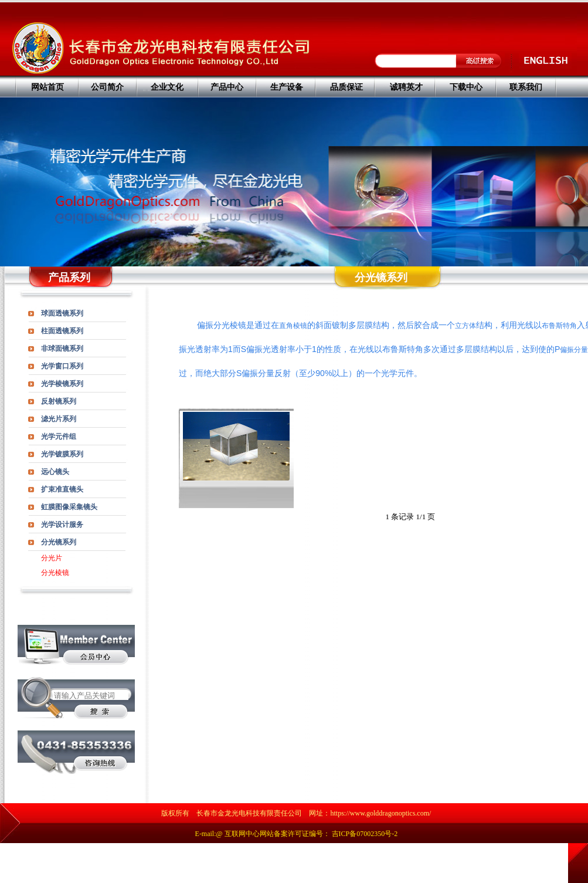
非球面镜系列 (62, 349)
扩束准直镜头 (62, 489)
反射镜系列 (59, 401)
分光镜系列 (59, 542)
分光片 (52, 558)
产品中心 (227, 87)
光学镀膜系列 (62, 454)
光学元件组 (59, 437)
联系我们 (526, 87)
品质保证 (346, 87)
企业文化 (167, 87)
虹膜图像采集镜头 (69, 507)
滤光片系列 (59, 419)
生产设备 (287, 87)
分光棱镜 (55, 573)
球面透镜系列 (62, 313)
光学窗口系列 (62, 366)
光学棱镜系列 (62, 384)
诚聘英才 (406, 87)
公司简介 (107, 87)
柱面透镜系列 (62, 331)
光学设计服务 (62, 525)
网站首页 (47, 87)
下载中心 (466, 87)
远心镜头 (55, 472)
